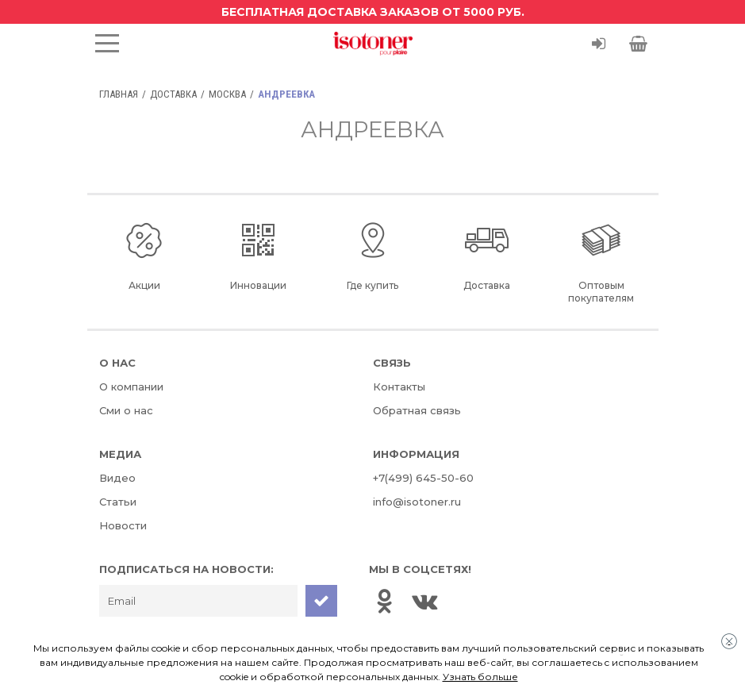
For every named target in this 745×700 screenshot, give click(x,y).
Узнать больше (480, 677)
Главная (119, 94)
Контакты (399, 387)
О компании (131, 387)
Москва (227, 94)
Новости (123, 525)
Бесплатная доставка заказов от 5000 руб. (373, 12)
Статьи (118, 502)
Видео (117, 478)
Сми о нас (126, 410)
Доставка (173, 94)
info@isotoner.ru (417, 502)
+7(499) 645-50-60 (423, 478)
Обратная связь (417, 410)
